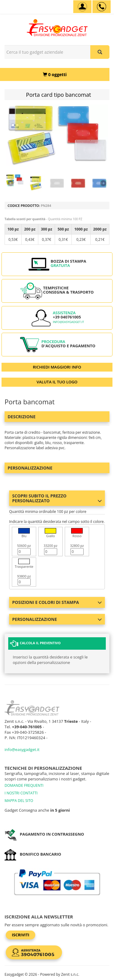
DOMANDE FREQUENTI (24, 785)
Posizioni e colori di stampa (57, 602)
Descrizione (22, 417)
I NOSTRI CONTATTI (21, 793)
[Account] (82, 7)
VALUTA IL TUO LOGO (57, 382)
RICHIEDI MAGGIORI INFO (57, 367)
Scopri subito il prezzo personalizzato (57, 498)
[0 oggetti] (55, 74)
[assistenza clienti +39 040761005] (102, 7)
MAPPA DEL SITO (19, 801)
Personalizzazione (30, 468)
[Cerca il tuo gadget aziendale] (100, 52)
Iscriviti (21, 935)
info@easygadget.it (69, 322)
